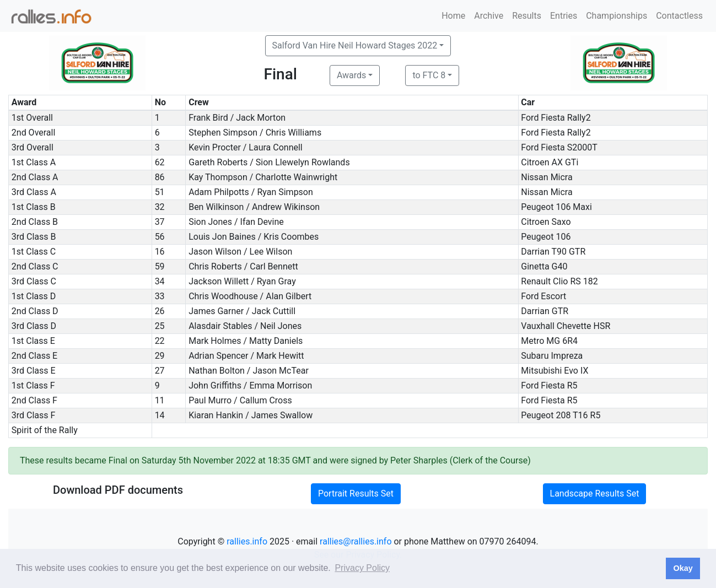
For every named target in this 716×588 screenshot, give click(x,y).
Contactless (679, 16)
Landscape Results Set (595, 493)
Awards (351, 75)
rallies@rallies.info (356, 541)
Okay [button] (683, 568)
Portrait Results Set (356, 493)
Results (527, 16)
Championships (617, 16)
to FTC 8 (429, 75)
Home (453, 16)
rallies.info (247, 541)
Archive (489, 16)
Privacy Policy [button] (362, 568)
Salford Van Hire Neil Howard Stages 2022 (355, 45)
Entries (564, 16)
